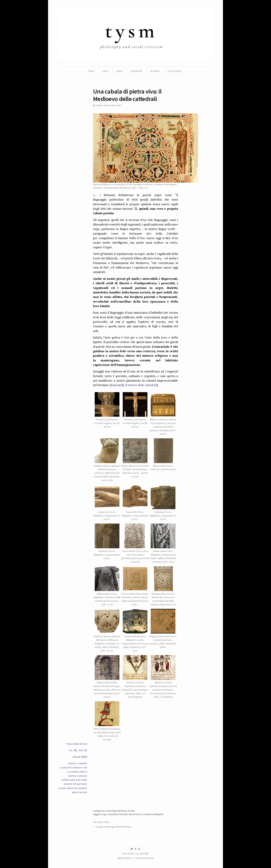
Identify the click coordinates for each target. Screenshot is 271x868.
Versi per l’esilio (101, 822)
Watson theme (124, 858)
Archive (131, 811)
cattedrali (112, 814)
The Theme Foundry (144, 858)
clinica (120, 71)
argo (104, 814)
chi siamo (155, 71)
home (91, 71)
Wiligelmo (159, 814)
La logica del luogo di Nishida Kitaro (114, 827)
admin (99, 105)
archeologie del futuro (116, 811)
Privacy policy (175, 71)
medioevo (149, 814)
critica (105, 71)
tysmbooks (136, 71)
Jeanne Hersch (135, 814)
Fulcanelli (117, 385)
